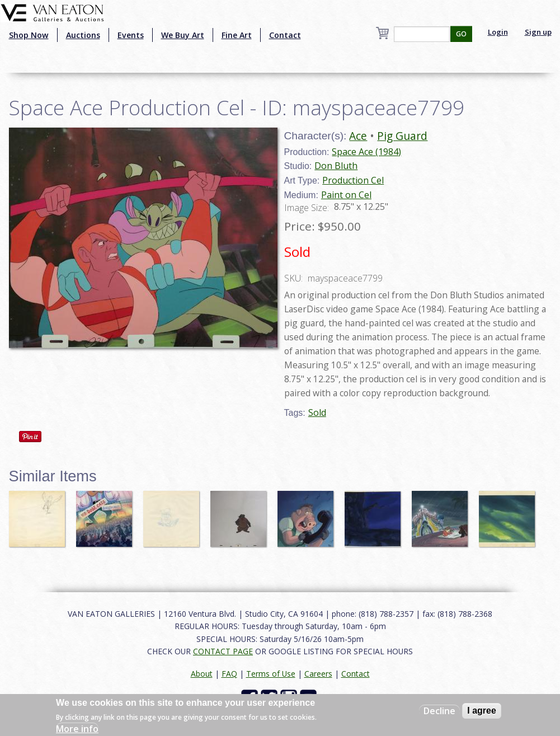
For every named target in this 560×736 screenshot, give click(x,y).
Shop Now (29, 35)
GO (461, 34)
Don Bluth (336, 166)
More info (77, 729)
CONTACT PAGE (223, 651)
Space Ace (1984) (366, 152)
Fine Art (237, 35)
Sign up (538, 32)
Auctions (83, 35)
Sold (317, 412)
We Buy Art (183, 35)
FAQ (229, 674)
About (202, 674)
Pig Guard (402, 136)
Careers (318, 674)
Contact (285, 35)
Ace (358, 136)
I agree (482, 711)
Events (131, 35)
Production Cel (353, 180)
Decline (439, 711)
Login (498, 32)
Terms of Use (271, 674)
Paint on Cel (346, 195)
